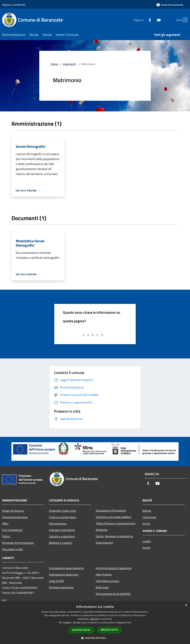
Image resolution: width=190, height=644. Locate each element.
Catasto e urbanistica (62, 536)
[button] (95, 638)
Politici (6, 536)
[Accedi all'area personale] (170, 5)
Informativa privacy (107, 581)
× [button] (186, 605)
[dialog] (95, 623)
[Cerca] (184, 20)
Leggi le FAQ (56, 581)
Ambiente (102, 530)
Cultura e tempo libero (62, 517)
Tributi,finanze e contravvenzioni (116, 523)
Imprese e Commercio (62, 530)
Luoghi (147, 541)
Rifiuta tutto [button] (109, 630)
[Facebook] (143, 20)
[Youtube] (152, 20)
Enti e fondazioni (12, 530)
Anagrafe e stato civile (62, 511)
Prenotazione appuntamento (66, 568)
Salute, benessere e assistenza (114, 536)
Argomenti (69, 64)
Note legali (102, 587)
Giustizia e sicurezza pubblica (113, 517)
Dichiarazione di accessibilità (113, 594)
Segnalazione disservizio (64, 574)
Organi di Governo (13, 511)
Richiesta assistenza (61, 587)
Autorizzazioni (104, 543)
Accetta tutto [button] (81, 630)
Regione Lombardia (14, 5)
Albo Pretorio (104, 574)
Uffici (5, 524)
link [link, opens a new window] (129, 623)
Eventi (146, 548)
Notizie (147, 511)
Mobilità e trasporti (61, 543)
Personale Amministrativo (18, 543)
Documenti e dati (12, 549)
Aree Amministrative (15, 517)
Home (54, 64)
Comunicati (149, 517)
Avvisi (146, 524)
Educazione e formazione (111, 510)
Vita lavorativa (58, 524)
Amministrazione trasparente (114, 568)
